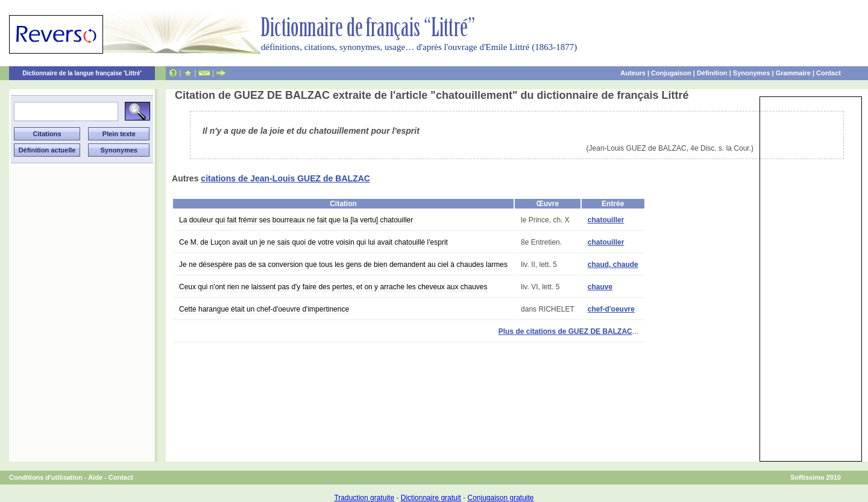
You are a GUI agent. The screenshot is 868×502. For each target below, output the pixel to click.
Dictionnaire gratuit (431, 498)
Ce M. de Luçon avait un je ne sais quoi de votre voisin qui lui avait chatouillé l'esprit (313, 242)
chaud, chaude (613, 265)
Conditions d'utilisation (46, 477)
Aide (95, 477)
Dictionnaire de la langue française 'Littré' (82, 73)
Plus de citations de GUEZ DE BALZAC (565, 331)
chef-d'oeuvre (611, 309)
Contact (829, 73)
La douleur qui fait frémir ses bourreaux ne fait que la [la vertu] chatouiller (296, 220)
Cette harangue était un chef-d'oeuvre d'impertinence (264, 309)
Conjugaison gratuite (500, 498)
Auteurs (633, 73)
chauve (600, 287)
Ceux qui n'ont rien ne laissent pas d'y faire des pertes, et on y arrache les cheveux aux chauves (333, 287)
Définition (712, 73)
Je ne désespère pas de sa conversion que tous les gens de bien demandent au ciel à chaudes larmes (343, 265)
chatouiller (606, 220)
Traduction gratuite (364, 498)
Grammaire (793, 73)
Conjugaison (671, 73)
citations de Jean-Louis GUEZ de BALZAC (285, 178)
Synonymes (752, 73)
